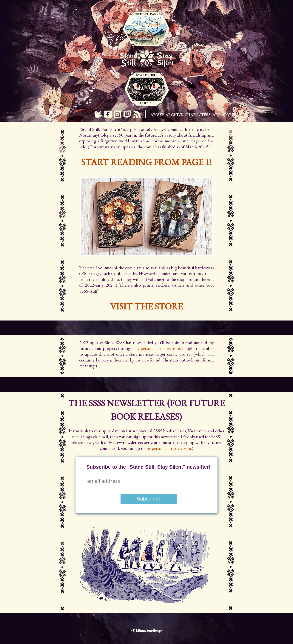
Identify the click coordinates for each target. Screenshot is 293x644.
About (157, 115)
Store (228, 115)
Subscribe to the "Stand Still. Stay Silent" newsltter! (148, 467)
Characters (197, 115)
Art (216, 115)
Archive (174, 115)
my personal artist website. (158, 348)
